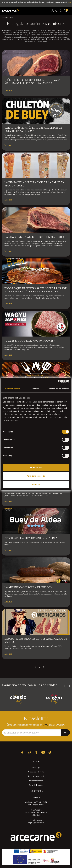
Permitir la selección (36, 476)
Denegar (36, 484)
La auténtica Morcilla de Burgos (28, 587)
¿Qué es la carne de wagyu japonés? (30, 341)
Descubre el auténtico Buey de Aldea (31, 538)
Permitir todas (36, 467)
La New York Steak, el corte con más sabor (35, 237)
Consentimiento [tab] (12, 389)
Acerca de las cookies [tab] (59, 389)
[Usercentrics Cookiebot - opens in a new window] (58, 382)
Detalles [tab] (35, 389)
